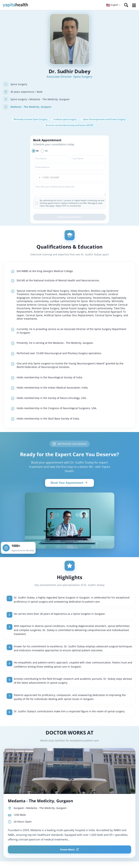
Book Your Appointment (70, 484)
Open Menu (134, 5)
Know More (69, 850)
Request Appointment (69, 218)
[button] (113, 5)
